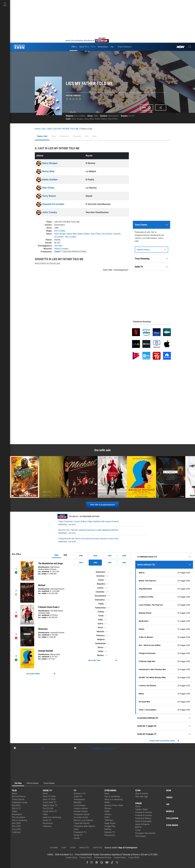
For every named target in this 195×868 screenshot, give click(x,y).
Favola (101, 616)
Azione (101, 580)
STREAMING (110, 790)
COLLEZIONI (172, 818)
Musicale (100, 632)
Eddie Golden (101, 119)
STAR (138, 790)
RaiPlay (108, 829)
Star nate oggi (142, 796)
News (14, 793)
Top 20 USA (48, 808)
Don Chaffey (80, 116)
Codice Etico (71, 858)
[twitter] (117, 863)
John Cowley (50, 212)
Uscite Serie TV (50, 811)
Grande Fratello (81, 811)
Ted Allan (58, 246)
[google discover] (102, 863)
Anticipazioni (79, 799)
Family (101, 604)
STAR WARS (172, 825)
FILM (14, 790)
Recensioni (17, 814)
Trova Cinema (18, 799)
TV (75, 790)
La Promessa (79, 805)
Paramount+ (110, 835)
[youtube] (107, 863)
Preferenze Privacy (103, 858)
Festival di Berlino (143, 818)
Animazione (100, 572)
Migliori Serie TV (50, 805)
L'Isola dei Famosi (82, 823)
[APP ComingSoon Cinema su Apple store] (146, 848)
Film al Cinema (19, 796)
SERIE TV (47, 790)
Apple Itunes (110, 823)
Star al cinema (142, 793)
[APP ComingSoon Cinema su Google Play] (163, 848)
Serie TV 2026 (49, 796)
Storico (100, 647)
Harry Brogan (77, 119)
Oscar (138, 806)
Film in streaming (20, 820)
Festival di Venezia (144, 812)
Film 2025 (16, 826)
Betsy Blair (89, 119)
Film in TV (16, 808)
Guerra (100, 624)
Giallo (100, 620)
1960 (96, 116)
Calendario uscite (20, 802)
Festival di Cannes (144, 815)
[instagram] (92, 863)
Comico (100, 588)
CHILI (107, 817)
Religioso (101, 639)
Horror (100, 628)
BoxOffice (16, 805)
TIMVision (109, 820)
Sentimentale (100, 643)
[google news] (97, 863)
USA (65, 555)
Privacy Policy (86, 858)
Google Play (110, 826)
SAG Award (140, 836)
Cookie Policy (120, 858)
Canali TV (78, 835)
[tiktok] (112, 863)
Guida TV (47, 820)
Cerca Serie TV (50, 802)
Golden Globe (141, 809)
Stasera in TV (80, 793)
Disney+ (108, 808)
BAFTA (138, 827)
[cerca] (190, 47)
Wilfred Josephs (61, 249)
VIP (168, 804)
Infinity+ (108, 814)
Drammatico (114, 116)
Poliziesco (100, 635)
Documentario (100, 596)
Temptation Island (81, 814)
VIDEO (169, 797)
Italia (56, 555)
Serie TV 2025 (49, 799)
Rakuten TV (110, 832)
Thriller (100, 651)
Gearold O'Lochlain (53, 204)
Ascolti (77, 838)
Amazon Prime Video (114, 805)
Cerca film (16, 829)
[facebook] (87, 863)
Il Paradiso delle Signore (84, 826)
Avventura (100, 576)
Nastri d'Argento (142, 824)
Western (100, 655)
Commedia (100, 592)
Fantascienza (100, 608)
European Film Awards (145, 833)
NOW (107, 811)
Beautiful (77, 802)
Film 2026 (16, 823)
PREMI (138, 803)
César (138, 830)
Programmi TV (80, 832)
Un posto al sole (81, 817)
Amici (76, 829)
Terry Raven (49, 196)
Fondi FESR (134, 858)
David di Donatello (143, 821)
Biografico (101, 584)
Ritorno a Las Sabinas (83, 820)
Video (14, 811)
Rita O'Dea (113, 119)
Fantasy (101, 612)
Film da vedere (19, 817)
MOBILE (170, 811)
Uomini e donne (81, 808)
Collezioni (16, 832)
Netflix (107, 802)
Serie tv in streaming (52, 817)
